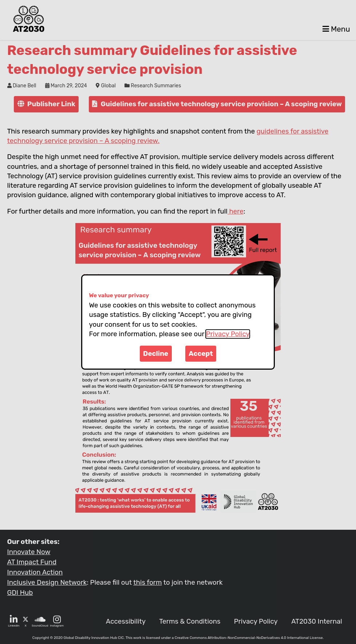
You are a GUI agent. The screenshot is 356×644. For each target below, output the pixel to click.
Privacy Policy (228, 334)
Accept (201, 354)
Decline (156, 354)
